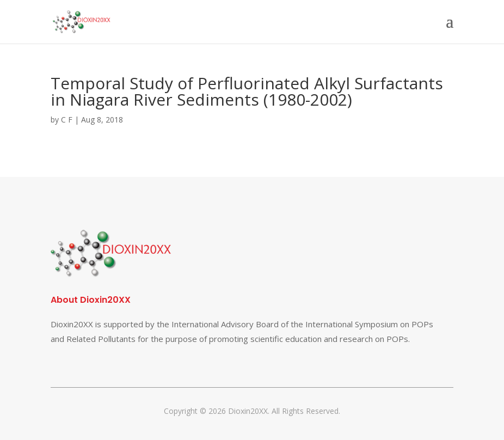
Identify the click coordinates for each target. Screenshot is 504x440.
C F (67, 120)
